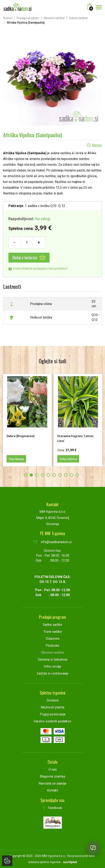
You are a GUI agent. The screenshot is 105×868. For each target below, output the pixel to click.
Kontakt (52, 790)
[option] (27, 420)
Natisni (97, 145)
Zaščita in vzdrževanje (52, 673)
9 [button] (72, 475)
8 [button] (66, 475)
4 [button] (43, 475)
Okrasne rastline (54, 18)
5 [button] (48, 475)
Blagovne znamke (53, 776)
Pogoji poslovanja (53, 714)
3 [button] (37, 475)
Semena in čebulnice (53, 660)
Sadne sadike (52, 625)
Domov (8, 18)
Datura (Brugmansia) (21, 436)
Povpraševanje (16, 459)
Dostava (53, 700)
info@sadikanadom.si (52, 542)
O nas (53, 769)
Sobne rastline (78, 18)
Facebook (53, 808)
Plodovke (52, 646)
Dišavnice (53, 639)
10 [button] (77, 475)
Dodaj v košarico (29, 257)
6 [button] (54, 475)
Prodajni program (28, 18)
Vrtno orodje (52, 666)
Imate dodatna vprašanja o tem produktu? (38, 268)
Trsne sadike (53, 632)
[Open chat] (93, 848)
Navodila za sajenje (52, 783)
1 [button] (25, 475)
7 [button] (60, 475)
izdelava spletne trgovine (44, 862)
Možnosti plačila (52, 707)
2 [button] (31, 475)
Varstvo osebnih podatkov (52, 721)
